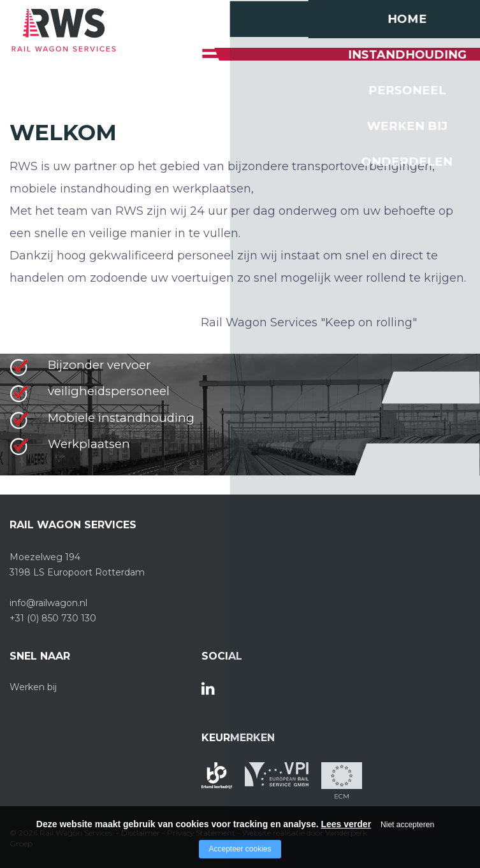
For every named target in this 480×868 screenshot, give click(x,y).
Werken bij (33, 687)
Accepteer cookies (240, 849)
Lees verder (346, 824)
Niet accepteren (407, 825)
